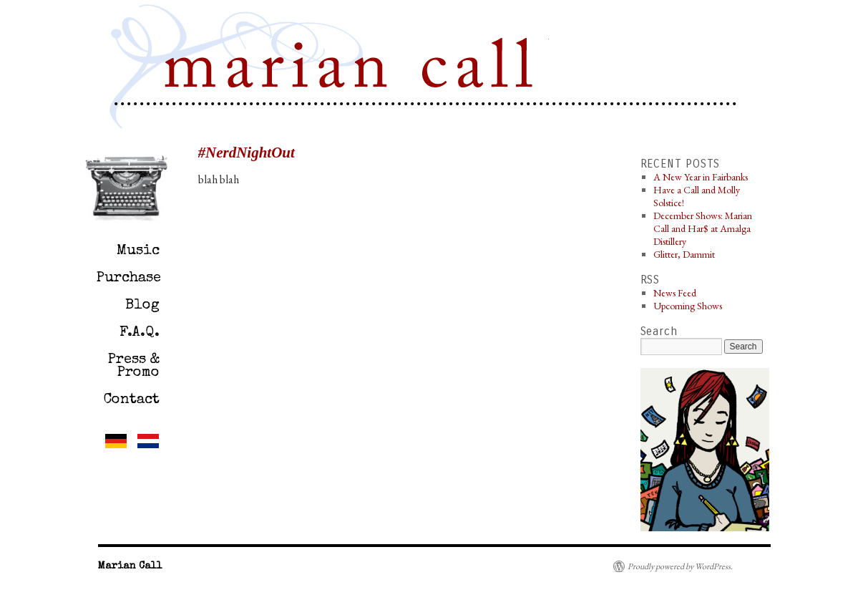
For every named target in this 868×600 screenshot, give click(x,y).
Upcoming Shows (688, 306)
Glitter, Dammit (684, 254)
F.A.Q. (140, 333)
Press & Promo (134, 367)
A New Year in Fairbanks (701, 177)
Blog (142, 306)
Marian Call (352, 69)
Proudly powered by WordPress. (680, 566)
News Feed (675, 293)
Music (138, 251)
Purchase (129, 279)
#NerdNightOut (247, 153)
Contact (132, 400)
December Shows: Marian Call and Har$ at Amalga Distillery (703, 228)
